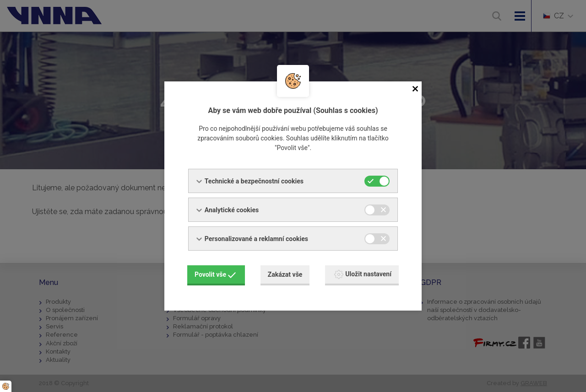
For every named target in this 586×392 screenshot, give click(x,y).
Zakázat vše (285, 274)
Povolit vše (215, 274)
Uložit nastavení (363, 274)
